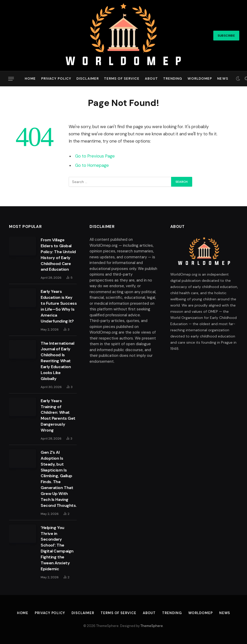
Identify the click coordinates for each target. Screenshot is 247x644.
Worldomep (200, 79)
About (151, 79)
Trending (173, 79)
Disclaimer (87, 79)
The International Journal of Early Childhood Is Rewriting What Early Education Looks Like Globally (57, 361)
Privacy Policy (56, 79)
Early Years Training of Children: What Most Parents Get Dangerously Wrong (58, 415)
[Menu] (11, 79)
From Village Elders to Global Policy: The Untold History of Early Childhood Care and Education (58, 255)
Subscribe (226, 36)
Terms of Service (122, 79)
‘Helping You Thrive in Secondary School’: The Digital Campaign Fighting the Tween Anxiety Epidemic (57, 548)
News (223, 79)
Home (30, 79)
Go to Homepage (92, 165)
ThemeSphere (152, 626)
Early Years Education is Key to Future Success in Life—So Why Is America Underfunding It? (59, 306)
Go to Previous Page (95, 156)
